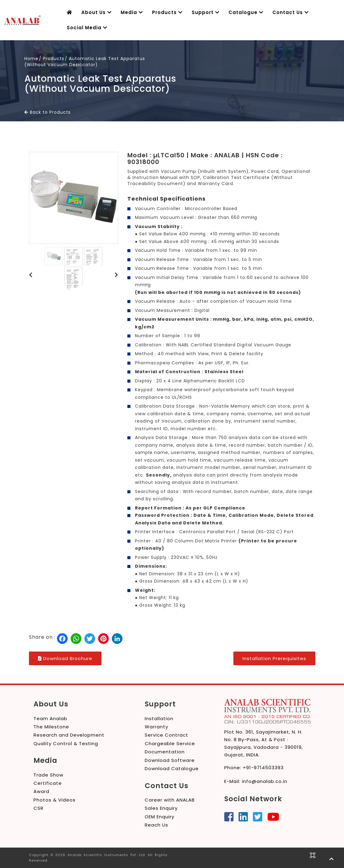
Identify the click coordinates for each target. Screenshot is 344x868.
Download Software (170, 760)
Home (31, 59)
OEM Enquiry (160, 817)
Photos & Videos (55, 800)
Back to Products (48, 112)
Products (162, 13)
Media (128, 13)
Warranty (156, 727)
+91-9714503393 (263, 768)
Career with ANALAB (170, 800)
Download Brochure (65, 658)
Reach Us (156, 825)
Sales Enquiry (161, 808)
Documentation (165, 752)
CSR (39, 808)
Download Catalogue (172, 768)
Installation (159, 718)
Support (198, 13)
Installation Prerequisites (274, 658)
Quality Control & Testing (66, 743)
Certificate (48, 783)
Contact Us (280, 13)
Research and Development (69, 735)
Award (41, 791)
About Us (95, 13)
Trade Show (48, 775)
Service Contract (167, 735)
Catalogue (237, 13)
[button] (31, 275)
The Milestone (51, 727)
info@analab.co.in (265, 781)
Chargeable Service (170, 743)
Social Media (86, 28)
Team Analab (50, 718)
